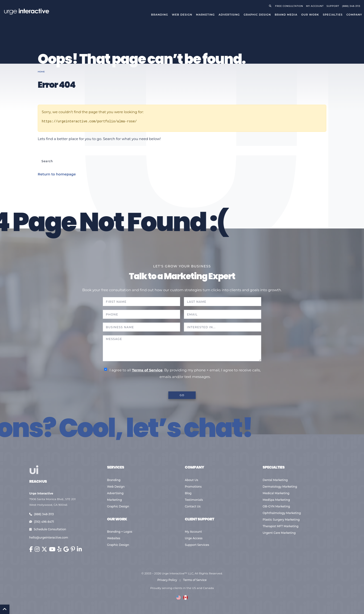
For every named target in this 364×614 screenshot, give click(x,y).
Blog (188, 493)
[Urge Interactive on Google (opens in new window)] (66, 549)
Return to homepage (57, 174)
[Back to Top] (5, 609)
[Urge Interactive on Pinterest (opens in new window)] (73, 549)
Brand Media (286, 15)
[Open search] (271, 6)
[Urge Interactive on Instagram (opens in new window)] (37, 549)
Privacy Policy (167, 580)
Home (41, 72)
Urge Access (194, 538)
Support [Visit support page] (333, 6)
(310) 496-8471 (42, 522)
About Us (191, 480)
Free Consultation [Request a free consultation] (289, 6)
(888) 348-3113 (41, 514)
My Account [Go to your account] (315, 6)
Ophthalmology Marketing (282, 513)
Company (354, 15)
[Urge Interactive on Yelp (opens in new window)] (59, 549)
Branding (160, 15)
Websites (114, 538)
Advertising (229, 15)
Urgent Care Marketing (279, 533)
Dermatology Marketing (280, 487)
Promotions (193, 487)
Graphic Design (257, 15)
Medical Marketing (276, 493)
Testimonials (194, 500)
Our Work (310, 15)
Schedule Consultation (48, 529)
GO (182, 395)
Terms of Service (147, 370)
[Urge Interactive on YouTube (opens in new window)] (52, 549)
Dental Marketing (275, 480)
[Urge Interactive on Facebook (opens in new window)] (31, 549)
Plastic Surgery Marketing (281, 520)
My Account (193, 532)
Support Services (197, 545)
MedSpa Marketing (276, 500)
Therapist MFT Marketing (281, 526)
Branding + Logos (120, 532)
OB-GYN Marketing (276, 506)
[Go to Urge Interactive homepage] (26, 11)
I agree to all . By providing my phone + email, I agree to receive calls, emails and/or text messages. (185, 373)
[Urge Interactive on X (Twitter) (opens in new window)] (44, 549)
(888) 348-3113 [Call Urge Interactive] (351, 6)
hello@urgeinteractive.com (49, 537)
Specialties (333, 15)
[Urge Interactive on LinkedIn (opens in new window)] (79, 549)
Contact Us (193, 506)
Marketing (206, 15)
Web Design (182, 15)
